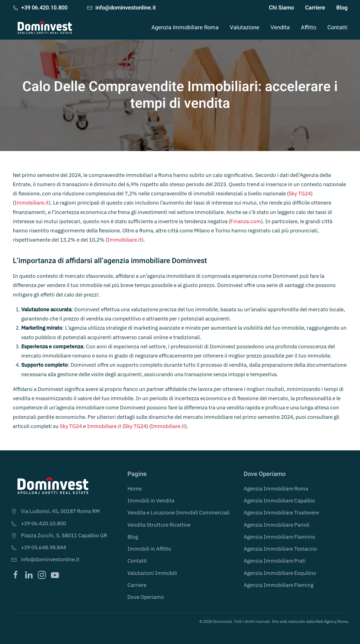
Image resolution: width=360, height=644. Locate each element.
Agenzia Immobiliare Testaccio (280, 549)
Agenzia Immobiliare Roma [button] (185, 27)
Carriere (315, 8)
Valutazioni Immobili (152, 573)
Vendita (280, 27)
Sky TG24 (300, 193)
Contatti (337, 27)
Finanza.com (246, 221)
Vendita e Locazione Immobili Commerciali (178, 512)
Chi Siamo (281, 8)
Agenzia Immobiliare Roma (276, 489)
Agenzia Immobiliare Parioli (277, 525)
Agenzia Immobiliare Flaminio (279, 537)
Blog (342, 8)
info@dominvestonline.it (121, 8)
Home (135, 489)
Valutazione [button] (245, 27)
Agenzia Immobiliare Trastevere (281, 512)
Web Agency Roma (332, 621)
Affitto (309, 27)
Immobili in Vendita (151, 500)
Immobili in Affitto (149, 549)
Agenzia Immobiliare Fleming (279, 585)
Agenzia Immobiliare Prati (275, 561)
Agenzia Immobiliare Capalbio (279, 500)
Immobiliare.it (32, 203)
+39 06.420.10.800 (40, 8)
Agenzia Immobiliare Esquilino (280, 573)
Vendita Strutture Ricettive (159, 525)
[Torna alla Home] (45, 27)
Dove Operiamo (146, 597)
